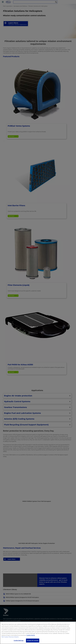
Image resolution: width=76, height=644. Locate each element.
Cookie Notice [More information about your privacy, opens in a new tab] (31, 635)
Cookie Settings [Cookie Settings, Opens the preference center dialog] (19, 640)
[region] (38, 633)
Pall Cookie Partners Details (10, 637)
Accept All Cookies (33, 640)
